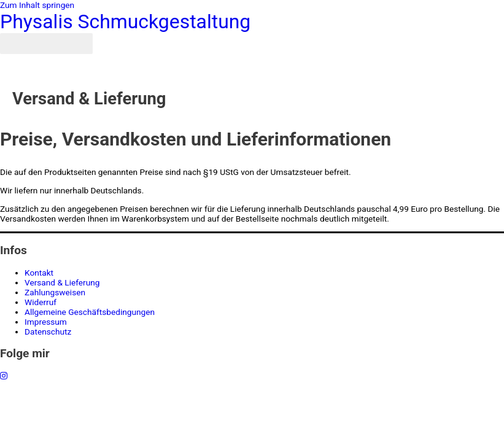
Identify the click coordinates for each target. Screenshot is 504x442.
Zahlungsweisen (55, 292)
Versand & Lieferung (62, 282)
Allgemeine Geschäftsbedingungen (90, 312)
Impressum (46, 322)
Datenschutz (48, 331)
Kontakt (39, 273)
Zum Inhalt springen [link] (37, 5)
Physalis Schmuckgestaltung (125, 21)
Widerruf (41, 302)
